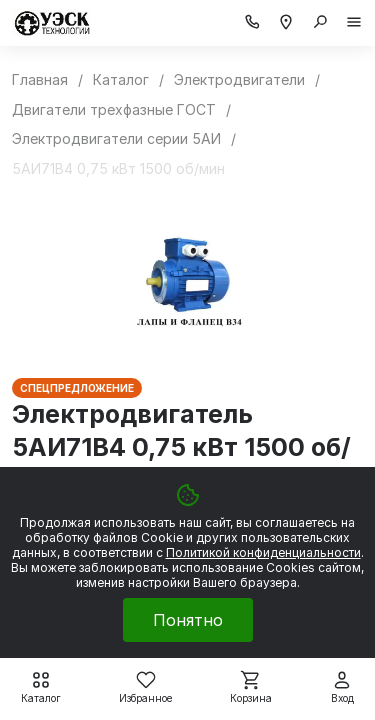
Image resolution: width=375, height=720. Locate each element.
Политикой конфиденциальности (263, 552)
